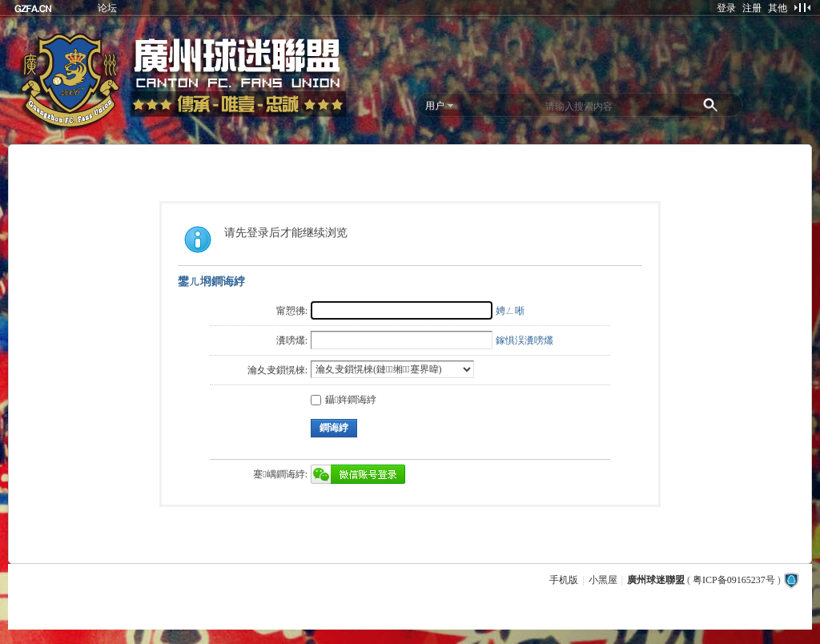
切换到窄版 (802, 7)
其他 (778, 8)
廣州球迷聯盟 (656, 580)
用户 (435, 106)
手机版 (564, 580)
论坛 (107, 8)
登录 (726, 8)
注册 (752, 8)
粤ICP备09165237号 (734, 580)
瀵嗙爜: (292, 340)
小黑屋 (603, 580)
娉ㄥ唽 (510, 311)
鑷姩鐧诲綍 (344, 400)
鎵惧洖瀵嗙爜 (525, 340)
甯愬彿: (292, 311)
